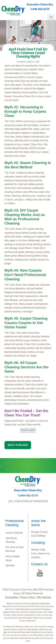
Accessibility (11, 597)
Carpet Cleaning (14, 533)
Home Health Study (12, 558)
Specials (10, 566)
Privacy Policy (27, 597)
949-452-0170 (40, 9)
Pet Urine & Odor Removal (15, 549)
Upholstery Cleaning (11, 540)
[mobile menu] (51, 17)
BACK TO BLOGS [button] (18, 445)
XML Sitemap (44, 597)
